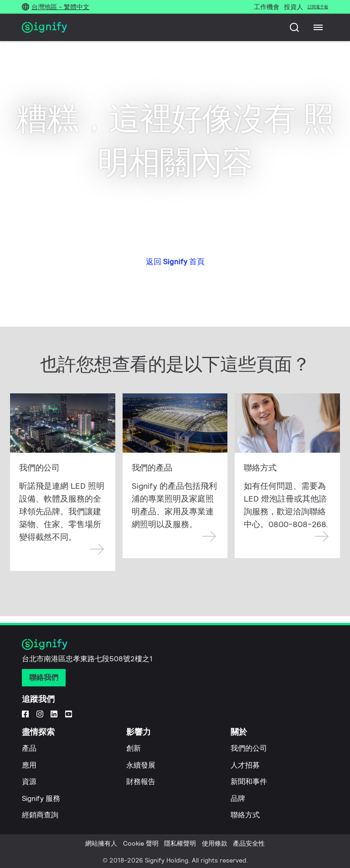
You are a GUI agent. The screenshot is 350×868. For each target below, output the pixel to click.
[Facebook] (25, 713)
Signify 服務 (41, 798)
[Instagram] (40, 713)
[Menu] (318, 27)
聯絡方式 (245, 815)
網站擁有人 (101, 843)
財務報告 (141, 782)
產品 (29, 748)
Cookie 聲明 (141, 843)
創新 (134, 748)
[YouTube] (69, 713)
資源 (29, 782)
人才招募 (245, 765)
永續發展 (141, 765)
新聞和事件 (249, 782)
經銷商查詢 (40, 815)
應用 (29, 765)
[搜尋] (294, 27)
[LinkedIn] (54, 713)
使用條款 (215, 843)
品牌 (238, 798)
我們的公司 (249, 748)
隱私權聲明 (180, 843)
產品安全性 (249, 843)
